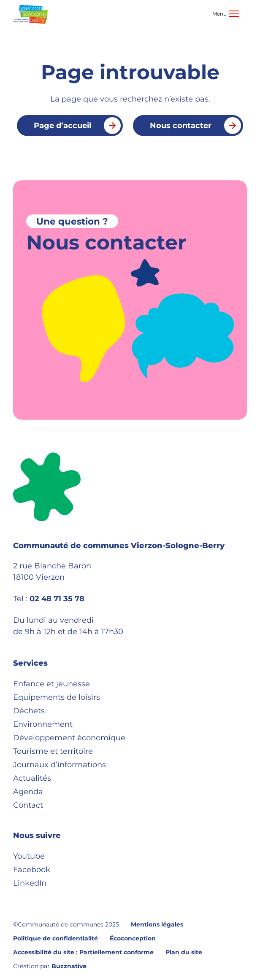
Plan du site (184, 952)
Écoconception (133, 938)
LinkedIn (30, 883)
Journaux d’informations (60, 765)
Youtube (29, 856)
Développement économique (69, 738)
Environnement (43, 724)
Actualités (32, 778)
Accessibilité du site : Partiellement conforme (83, 952)
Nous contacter (195, 126)
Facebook (32, 870)
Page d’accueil (77, 126)
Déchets (29, 711)
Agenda (28, 792)
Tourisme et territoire (53, 751)
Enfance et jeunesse (51, 684)
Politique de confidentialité (56, 938)
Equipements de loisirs (57, 697)
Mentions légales (157, 924)
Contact (28, 805)
